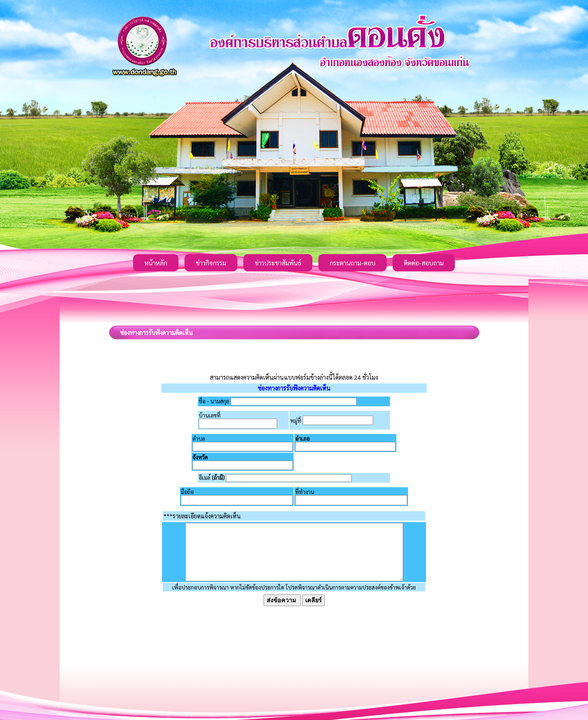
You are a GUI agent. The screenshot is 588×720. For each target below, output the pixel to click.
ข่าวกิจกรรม (211, 263)
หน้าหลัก (156, 263)
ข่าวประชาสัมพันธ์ (278, 263)
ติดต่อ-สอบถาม (424, 263)
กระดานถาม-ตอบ (352, 263)
